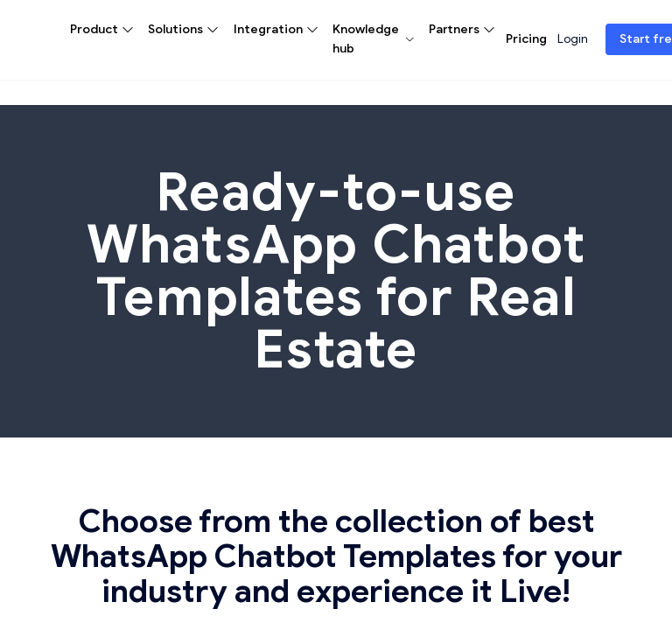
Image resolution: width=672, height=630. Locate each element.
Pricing (526, 39)
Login (573, 39)
